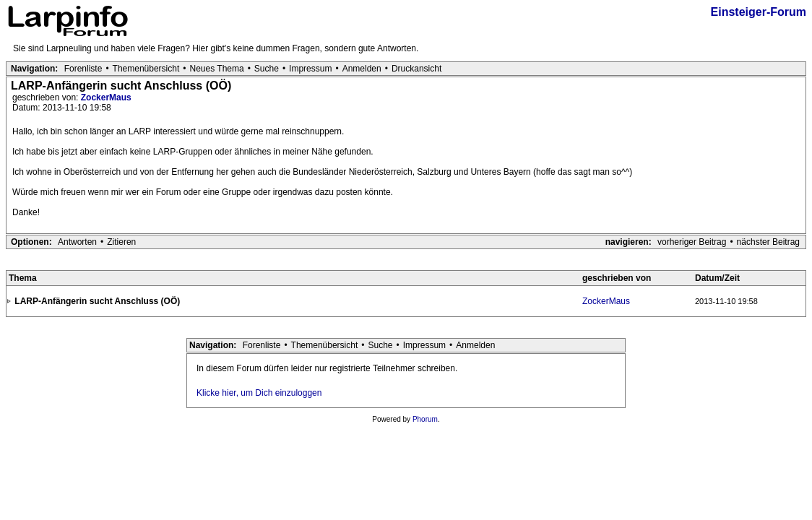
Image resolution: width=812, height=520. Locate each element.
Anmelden (362, 69)
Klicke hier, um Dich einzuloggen (259, 393)
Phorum (425, 419)
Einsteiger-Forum (759, 12)
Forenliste (83, 69)
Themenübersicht (146, 69)
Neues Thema (217, 69)
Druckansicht (416, 69)
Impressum (310, 69)
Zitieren (121, 242)
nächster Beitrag (768, 242)
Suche (267, 69)
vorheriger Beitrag (692, 242)
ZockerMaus (106, 97)
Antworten (77, 242)
